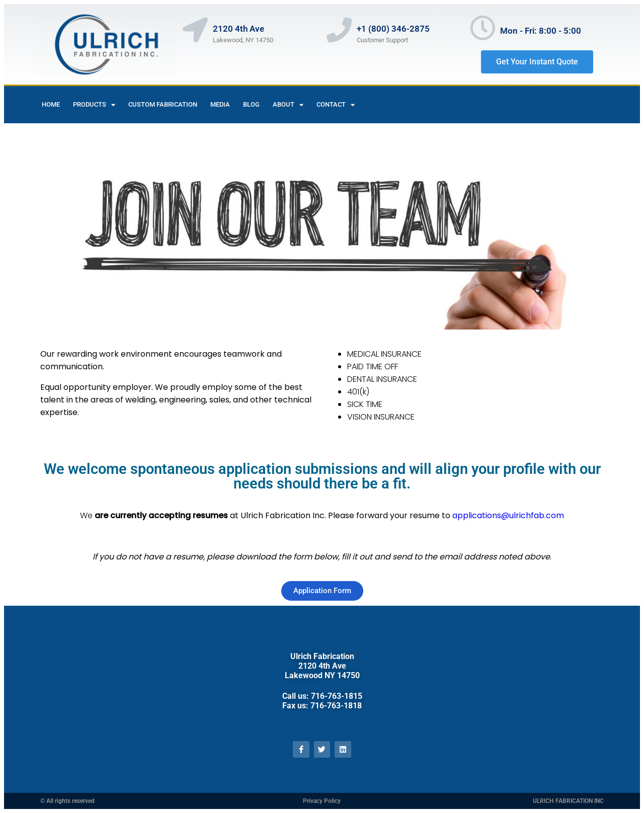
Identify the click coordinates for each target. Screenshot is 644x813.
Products (94, 105)
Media (220, 104)
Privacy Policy (322, 801)
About (288, 105)
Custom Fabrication (163, 104)
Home (51, 104)
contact (336, 105)
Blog (251, 104)
